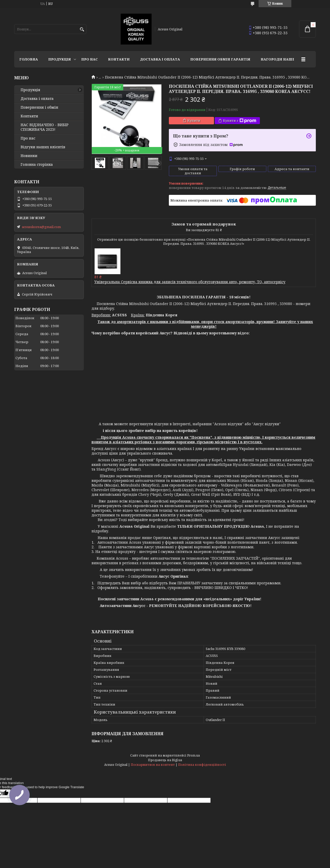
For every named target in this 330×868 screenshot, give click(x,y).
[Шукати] (82, 29)
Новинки (29, 156)
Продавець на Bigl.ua (165, 760)
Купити (194, 120)
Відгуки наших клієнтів (43, 147)
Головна (29, 59)
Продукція (60, 59)
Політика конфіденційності (202, 765)
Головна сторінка (37, 164)
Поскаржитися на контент (153, 765)
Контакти (119, 59)
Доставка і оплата (160, 59)
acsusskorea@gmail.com (41, 227)
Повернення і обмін (39, 107)
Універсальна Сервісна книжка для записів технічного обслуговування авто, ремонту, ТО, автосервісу (190, 282)
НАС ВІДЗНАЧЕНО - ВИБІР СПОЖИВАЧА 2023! (45, 127)
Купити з (240, 121)
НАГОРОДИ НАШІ (277, 59)
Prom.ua (193, 755)
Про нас (89, 59)
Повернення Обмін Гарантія (220, 59)
